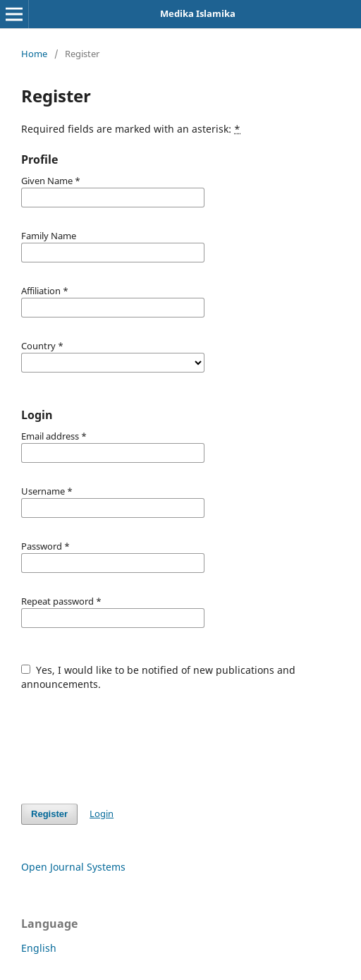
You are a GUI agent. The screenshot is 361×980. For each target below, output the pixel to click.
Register (49, 814)
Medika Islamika (198, 13)
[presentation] (128, 740)
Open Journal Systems (73, 867)
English (39, 948)
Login (102, 813)
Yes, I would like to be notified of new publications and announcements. (158, 677)
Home (34, 54)
